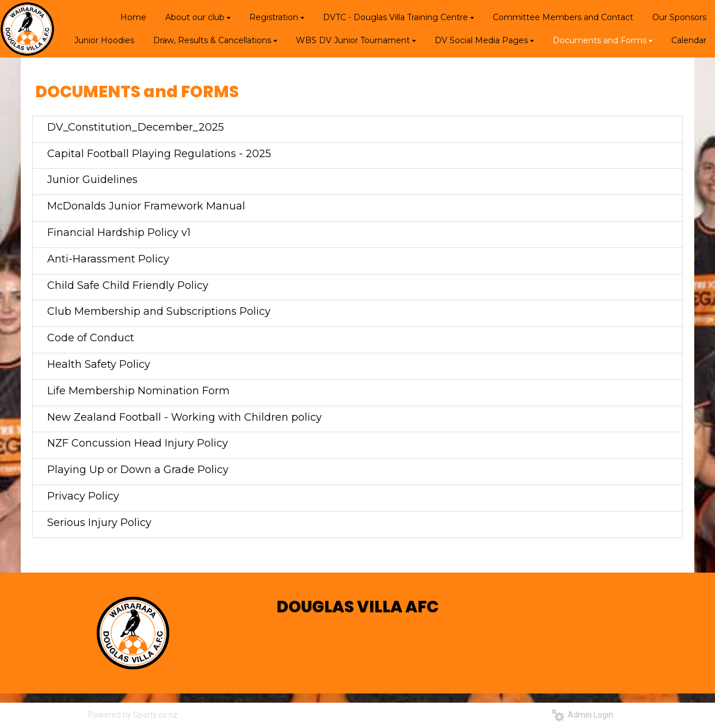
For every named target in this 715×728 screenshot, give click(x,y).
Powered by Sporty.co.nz (133, 715)
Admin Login (582, 715)
